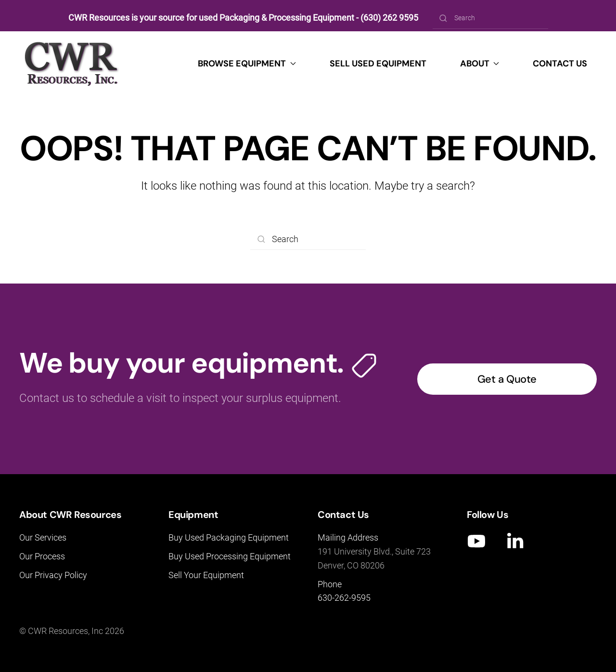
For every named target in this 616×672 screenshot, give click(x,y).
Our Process (42, 556)
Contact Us (560, 64)
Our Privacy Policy (53, 575)
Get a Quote (507, 379)
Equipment (193, 515)
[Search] (490, 18)
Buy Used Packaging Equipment (229, 537)
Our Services (43, 537)
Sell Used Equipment (378, 64)
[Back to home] (72, 64)
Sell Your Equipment (206, 575)
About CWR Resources (70, 515)
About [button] (480, 64)
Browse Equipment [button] (247, 64)
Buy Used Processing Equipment (230, 556)
